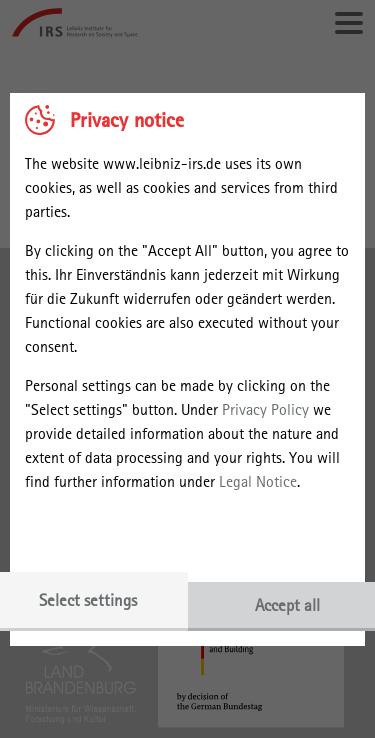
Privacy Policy (265, 409)
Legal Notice (258, 481)
